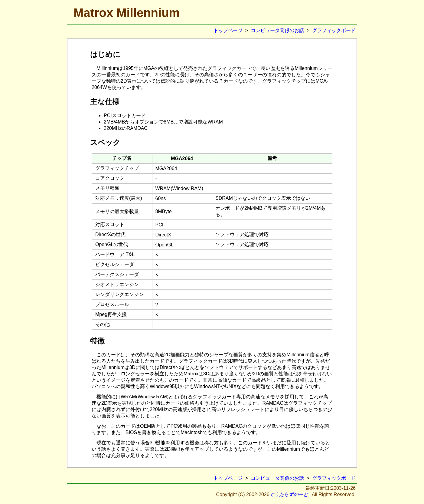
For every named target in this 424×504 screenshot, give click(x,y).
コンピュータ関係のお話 (277, 30)
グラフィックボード (334, 30)
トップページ (228, 30)
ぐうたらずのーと (289, 494)
